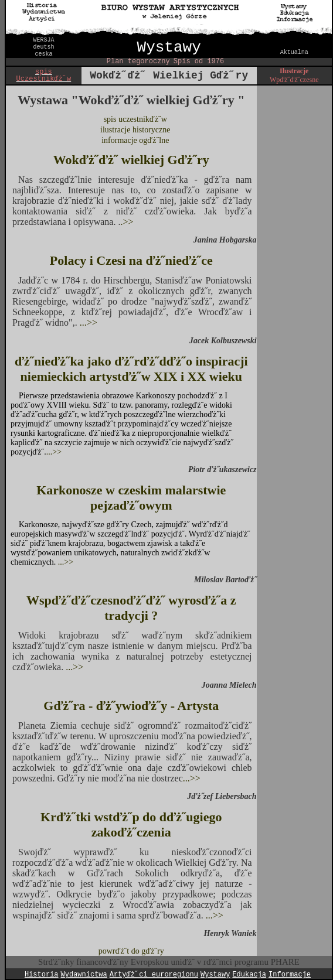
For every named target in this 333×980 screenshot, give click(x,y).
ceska (43, 54)
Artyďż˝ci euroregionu (154, 975)
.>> (127, 222)
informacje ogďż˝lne (135, 140)
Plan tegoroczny (138, 62)
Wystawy (169, 47)
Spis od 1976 (199, 62)
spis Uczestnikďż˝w (44, 76)
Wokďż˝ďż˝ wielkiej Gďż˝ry (131, 160)
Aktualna (294, 52)
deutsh (43, 47)
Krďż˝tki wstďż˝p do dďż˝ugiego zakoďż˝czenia (131, 824)
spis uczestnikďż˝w (135, 119)
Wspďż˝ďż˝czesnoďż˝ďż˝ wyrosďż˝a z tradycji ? (131, 608)
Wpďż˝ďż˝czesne (294, 80)
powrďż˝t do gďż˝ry (131, 951)
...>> (87, 322)
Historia (42, 975)
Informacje (290, 975)
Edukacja (249, 975)
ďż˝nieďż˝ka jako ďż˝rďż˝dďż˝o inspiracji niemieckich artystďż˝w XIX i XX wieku (131, 369)
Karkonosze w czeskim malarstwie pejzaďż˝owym (131, 498)
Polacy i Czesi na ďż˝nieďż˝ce (131, 260)
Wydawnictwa (84, 975)
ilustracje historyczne (135, 130)
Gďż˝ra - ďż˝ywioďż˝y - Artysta (131, 706)
